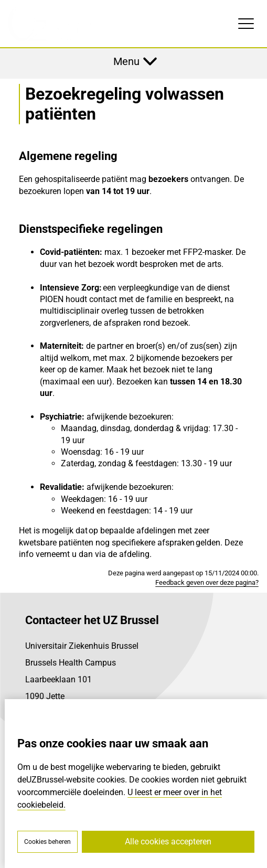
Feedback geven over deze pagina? (207, 582)
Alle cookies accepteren (168, 842)
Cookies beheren (47, 842)
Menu (126, 61)
